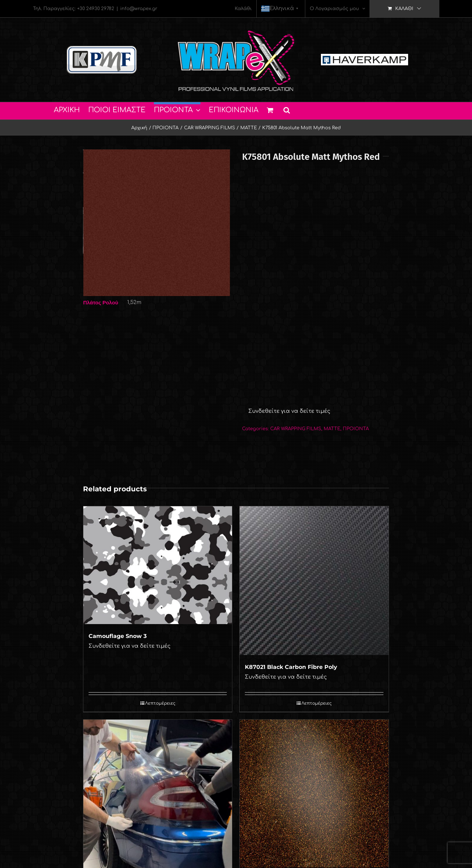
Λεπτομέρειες (160, 703)
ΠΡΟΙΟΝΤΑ (356, 429)
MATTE (332, 429)
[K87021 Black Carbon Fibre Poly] (314, 581)
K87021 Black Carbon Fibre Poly (291, 667)
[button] (287, 109)
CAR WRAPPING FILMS (296, 429)
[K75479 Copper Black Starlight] (314, 794)
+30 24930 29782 (96, 9)
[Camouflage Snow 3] (158, 565)
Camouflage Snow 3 (118, 636)
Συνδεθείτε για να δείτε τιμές (289, 411)
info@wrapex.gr (139, 9)
